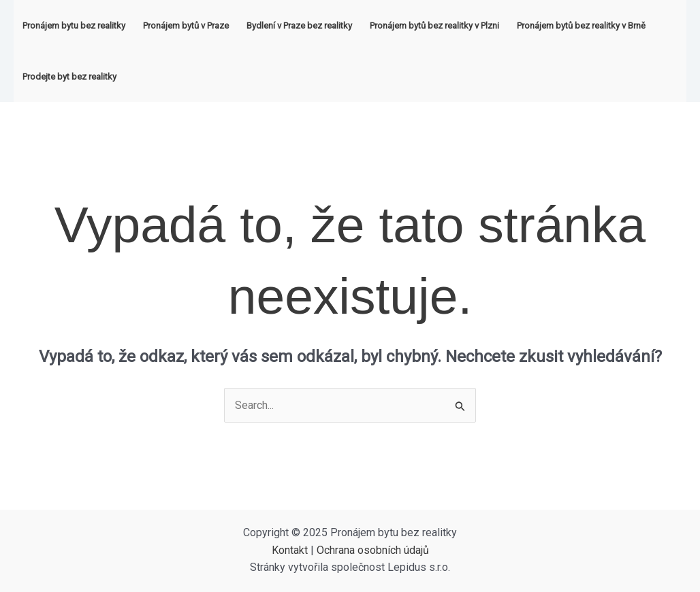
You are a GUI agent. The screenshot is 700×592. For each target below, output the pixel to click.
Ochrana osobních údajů (373, 550)
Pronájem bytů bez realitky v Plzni (434, 26)
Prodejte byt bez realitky (69, 77)
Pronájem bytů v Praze (186, 26)
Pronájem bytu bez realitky (74, 26)
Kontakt (290, 550)
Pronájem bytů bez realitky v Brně (581, 26)
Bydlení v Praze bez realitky (299, 26)
